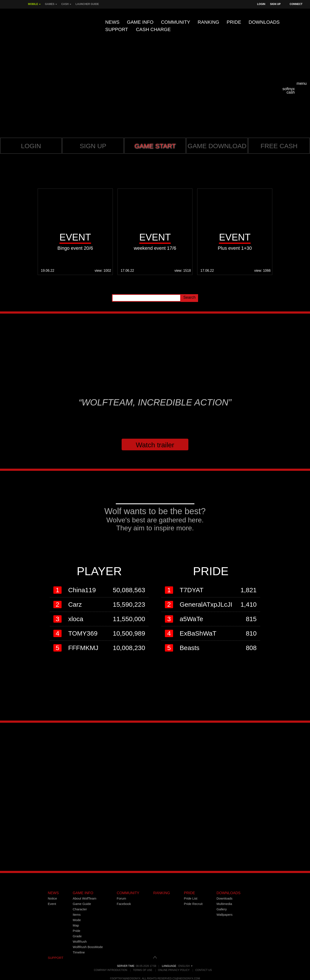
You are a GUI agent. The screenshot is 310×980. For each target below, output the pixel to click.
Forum (121, 898)
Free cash (279, 146)
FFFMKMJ (83, 648)
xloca (76, 619)
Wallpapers (225, 915)
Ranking (208, 22)
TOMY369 (83, 633)
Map (76, 925)
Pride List (191, 898)
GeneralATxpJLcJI (206, 604)
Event (52, 904)
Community (176, 22)
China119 (82, 590)
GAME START (155, 146)
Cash (66, 6)
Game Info (140, 22)
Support (117, 29)
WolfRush (80, 942)
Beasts (190, 648)
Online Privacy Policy (174, 970)
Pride (234, 22)
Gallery (222, 909)
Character (80, 909)
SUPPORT (56, 958)
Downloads (264, 22)
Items (77, 915)
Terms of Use (143, 970)
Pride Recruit (193, 904)
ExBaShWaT (198, 633)
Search (189, 297)
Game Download (217, 146)
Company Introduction (111, 970)
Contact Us (204, 970)
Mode (77, 920)
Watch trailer (155, 445)
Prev (9, 234)
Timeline (79, 952)
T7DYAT (192, 590)
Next (301, 234)
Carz (75, 604)
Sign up (93, 146)
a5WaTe (191, 619)
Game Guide (82, 904)
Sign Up (275, 4)
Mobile (34, 6)
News (112, 22)
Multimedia (224, 904)
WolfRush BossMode (88, 947)
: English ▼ (177, 966)
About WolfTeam (85, 898)
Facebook (124, 904)
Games (51, 6)
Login (261, 4)
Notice (52, 898)
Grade (77, 936)
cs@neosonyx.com (186, 978)
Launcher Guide (87, 4)
